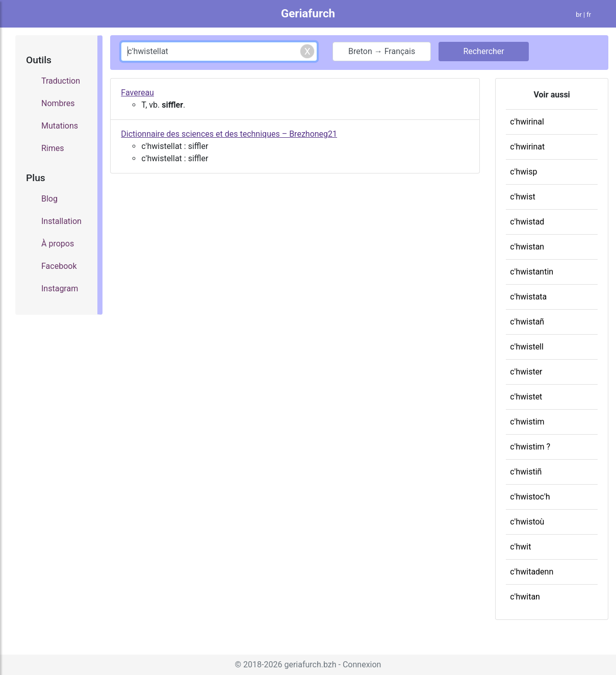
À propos (58, 244)
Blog (49, 199)
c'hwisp (523, 172)
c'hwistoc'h (530, 497)
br (579, 15)
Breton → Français (382, 51)
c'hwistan (527, 247)
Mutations (60, 126)
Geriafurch (308, 13)
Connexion (362, 665)
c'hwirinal (527, 122)
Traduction (61, 81)
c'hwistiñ (526, 472)
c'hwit (520, 547)
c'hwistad (527, 222)
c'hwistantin (532, 272)
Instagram (60, 289)
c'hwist (522, 197)
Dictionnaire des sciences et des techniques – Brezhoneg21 (229, 134)
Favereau (137, 93)
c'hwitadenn (532, 572)
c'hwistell (527, 347)
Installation (61, 221)
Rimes (53, 148)
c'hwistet (526, 397)
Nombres (58, 103)
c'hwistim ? (530, 447)
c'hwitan (525, 597)
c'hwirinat (527, 147)
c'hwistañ (527, 322)
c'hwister (526, 372)
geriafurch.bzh (310, 665)
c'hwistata (528, 297)
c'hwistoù (527, 522)
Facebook (59, 266)
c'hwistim (527, 422)
